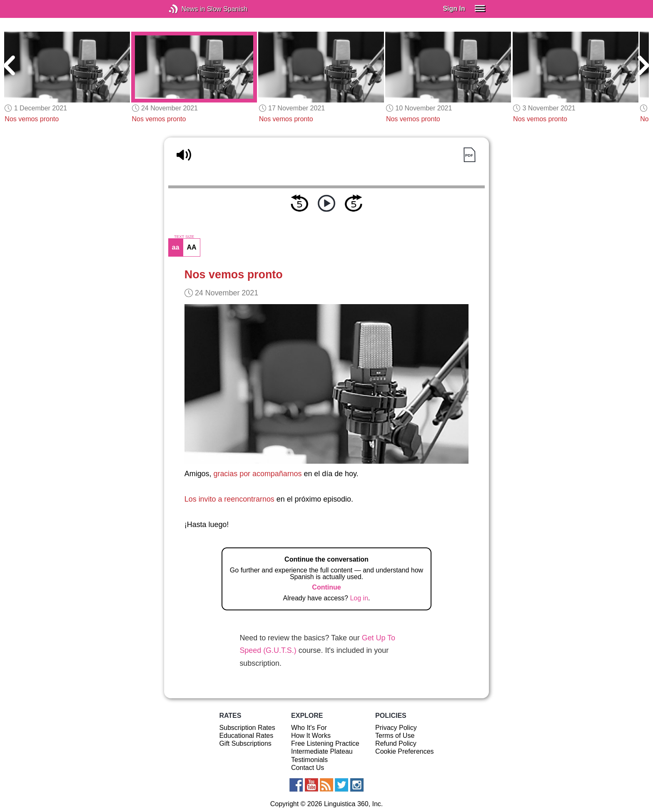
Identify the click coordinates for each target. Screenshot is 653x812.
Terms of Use (395, 736)
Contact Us (308, 768)
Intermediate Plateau (322, 751)
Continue (326, 587)
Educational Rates (246, 736)
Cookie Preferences (405, 751)
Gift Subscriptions (245, 743)
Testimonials (309, 760)
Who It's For (309, 728)
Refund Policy (396, 743)
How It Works (311, 736)
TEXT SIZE (184, 237)
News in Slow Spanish (186, 9)
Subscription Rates (247, 728)
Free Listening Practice (325, 743)
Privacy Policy (396, 728)
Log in (359, 598)
